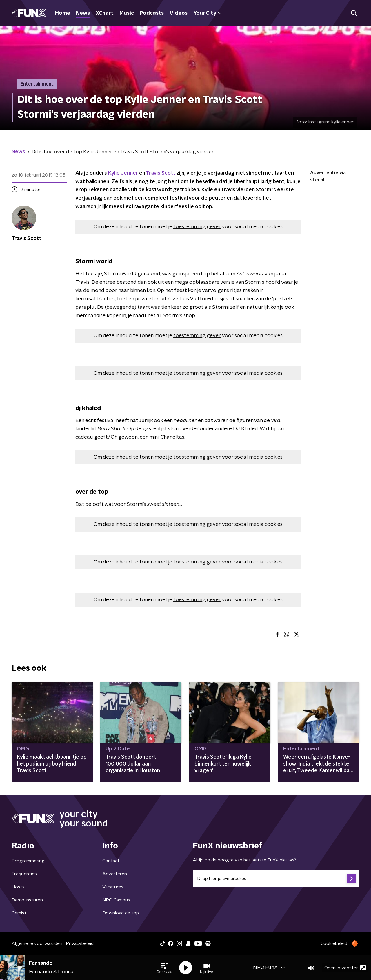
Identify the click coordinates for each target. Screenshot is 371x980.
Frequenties (24, 874)
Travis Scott (160, 173)
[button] (164, 968)
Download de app (121, 913)
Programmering (28, 861)
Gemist (19, 913)
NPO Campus (116, 900)
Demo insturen (27, 900)
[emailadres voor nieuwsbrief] (276, 879)
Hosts (18, 887)
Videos (179, 13)
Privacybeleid (80, 943)
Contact (111, 861)
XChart (105, 13)
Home (63, 13)
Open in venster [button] (345, 968)
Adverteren (115, 874)
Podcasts (152, 13)
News (83, 13)
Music (127, 13)
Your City (207, 13)
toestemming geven (197, 227)
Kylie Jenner (123, 173)
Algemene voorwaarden (37, 943)
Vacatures (113, 887)
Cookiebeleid (334, 943)
